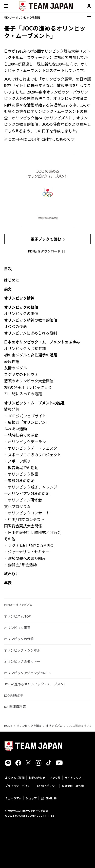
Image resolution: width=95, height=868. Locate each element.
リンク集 (55, 778)
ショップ (31, 798)
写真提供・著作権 (73, 786)
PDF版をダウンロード (44, 251)
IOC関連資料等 (15, 707)
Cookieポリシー (47, 786)
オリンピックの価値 (19, 639)
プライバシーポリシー (19, 786)
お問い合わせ (37, 778)
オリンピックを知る (29, 726)
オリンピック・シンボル (22, 650)
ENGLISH (51, 798)
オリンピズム (54, 726)
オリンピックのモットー (22, 661)
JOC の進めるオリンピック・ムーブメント (35, 684)
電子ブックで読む (46, 239)
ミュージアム (13, 798)
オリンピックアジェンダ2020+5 (27, 673)
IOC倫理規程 (13, 695)
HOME (8, 726)
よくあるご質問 (15, 778)
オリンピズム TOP (17, 616)
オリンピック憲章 (17, 628)
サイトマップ (73, 778)
